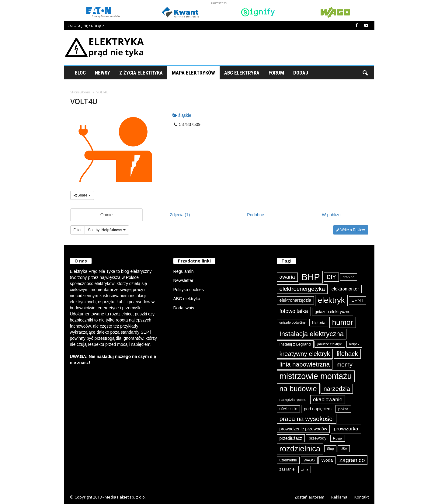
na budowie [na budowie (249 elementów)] (298, 389)
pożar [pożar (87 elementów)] (343, 409)
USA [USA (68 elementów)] (344, 449)
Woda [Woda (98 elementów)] (327, 460)
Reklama (339, 497)
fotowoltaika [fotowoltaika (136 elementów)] (294, 311)
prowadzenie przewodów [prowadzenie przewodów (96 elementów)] (303, 429)
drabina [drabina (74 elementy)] (349, 277)
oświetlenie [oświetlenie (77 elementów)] (289, 409)
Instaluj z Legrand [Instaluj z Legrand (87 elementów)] (295, 344)
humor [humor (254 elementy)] (343, 322)
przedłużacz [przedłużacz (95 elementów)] (291, 438)
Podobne (255, 215)
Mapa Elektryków (193, 73)
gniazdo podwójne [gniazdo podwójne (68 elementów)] (293, 322)
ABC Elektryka (242, 73)
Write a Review (351, 230)
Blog (80, 73)
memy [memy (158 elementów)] (344, 365)
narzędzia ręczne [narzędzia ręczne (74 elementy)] (293, 400)
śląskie (182, 115)
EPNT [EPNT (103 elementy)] (358, 300)
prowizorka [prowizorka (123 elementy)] (346, 429)
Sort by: (107, 230)
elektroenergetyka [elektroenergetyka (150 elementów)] (302, 289)
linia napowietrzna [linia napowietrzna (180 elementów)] (305, 364)
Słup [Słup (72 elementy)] (330, 449)
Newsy (103, 73)
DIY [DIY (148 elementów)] (331, 277)
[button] (365, 73)
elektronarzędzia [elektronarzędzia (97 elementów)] (295, 300)
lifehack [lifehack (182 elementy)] (347, 354)
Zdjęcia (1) (180, 215)
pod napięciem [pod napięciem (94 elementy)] (318, 409)
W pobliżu (331, 215)
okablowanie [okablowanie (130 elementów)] (328, 399)
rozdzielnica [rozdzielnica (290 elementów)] (300, 449)
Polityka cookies (189, 290)
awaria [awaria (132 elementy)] (287, 277)
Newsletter (183, 280)
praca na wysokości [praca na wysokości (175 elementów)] (307, 419)
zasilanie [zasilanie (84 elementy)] (287, 469)
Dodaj (301, 73)
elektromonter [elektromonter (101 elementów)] (345, 289)
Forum (276, 73)
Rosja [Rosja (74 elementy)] (338, 438)
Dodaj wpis (184, 308)
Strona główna (80, 92)
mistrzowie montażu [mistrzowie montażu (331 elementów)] (316, 376)
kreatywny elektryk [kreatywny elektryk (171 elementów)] (305, 354)
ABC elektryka (187, 299)
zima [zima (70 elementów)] (305, 469)
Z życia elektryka (141, 73)
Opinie (106, 215)
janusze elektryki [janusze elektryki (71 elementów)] (330, 344)
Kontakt (362, 497)
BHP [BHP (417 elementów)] (311, 277)
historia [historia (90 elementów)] (319, 323)
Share (82, 195)
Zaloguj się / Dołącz (86, 26)
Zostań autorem (309, 497)
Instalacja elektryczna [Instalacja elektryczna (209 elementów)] (312, 334)
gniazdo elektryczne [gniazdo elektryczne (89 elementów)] (333, 312)
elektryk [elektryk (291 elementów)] (331, 300)
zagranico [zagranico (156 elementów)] (352, 460)
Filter (78, 230)
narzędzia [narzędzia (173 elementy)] (337, 389)
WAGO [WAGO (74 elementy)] (309, 460)
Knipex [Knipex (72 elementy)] (354, 344)
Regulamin (184, 271)
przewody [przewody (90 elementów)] (318, 438)
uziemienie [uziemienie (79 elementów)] (288, 460)
